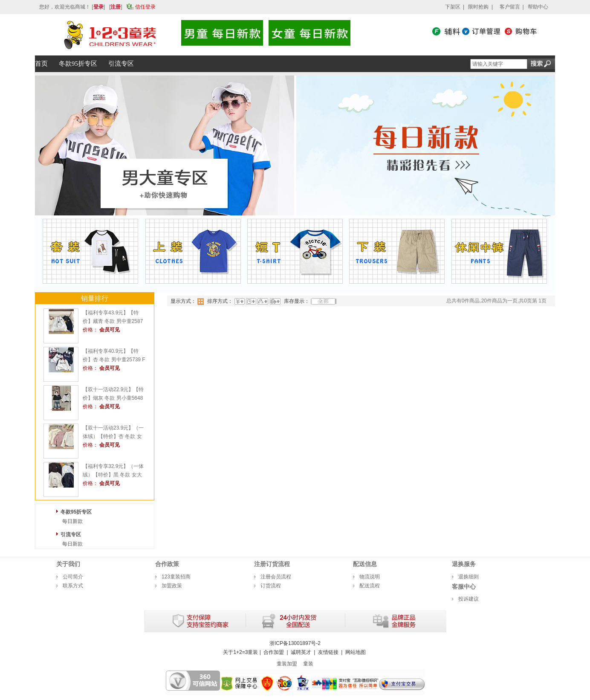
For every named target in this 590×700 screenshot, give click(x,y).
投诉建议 (469, 599)
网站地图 (356, 652)
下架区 (453, 7)
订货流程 (271, 586)
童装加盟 (287, 664)
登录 (98, 7)
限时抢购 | (480, 7)
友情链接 (328, 652)
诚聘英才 (301, 652)
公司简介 (73, 577)
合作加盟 (274, 652)
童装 (308, 664)
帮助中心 (538, 7)
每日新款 (72, 521)
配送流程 (370, 586)
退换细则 (469, 577)
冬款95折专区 (76, 512)
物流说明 (370, 577)
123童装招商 (176, 577)
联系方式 (73, 586)
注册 (116, 7)
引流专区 (71, 534)
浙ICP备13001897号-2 (295, 643)
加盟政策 (172, 586)
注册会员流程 (276, 577)
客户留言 (510, 7)
